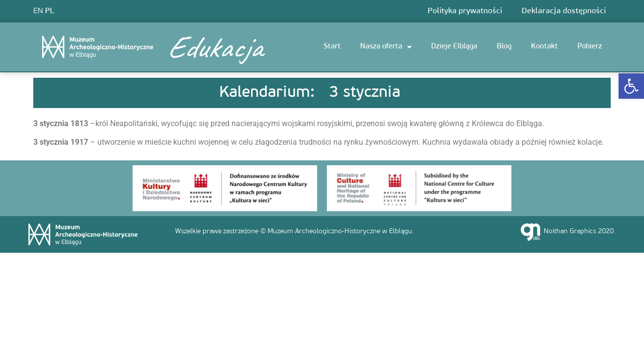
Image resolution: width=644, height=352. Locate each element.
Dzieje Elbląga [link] (454, 47)
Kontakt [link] (544, 47)
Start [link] (332, 47)
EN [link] (38, 11)
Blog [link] (504, 47)
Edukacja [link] (214, 47)
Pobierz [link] (590, 47)
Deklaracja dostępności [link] (564, 11)
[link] (631, 86)
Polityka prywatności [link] (465, 11)
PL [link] (50, 11)
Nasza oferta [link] (386, 47)
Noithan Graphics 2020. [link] (579, 231)
